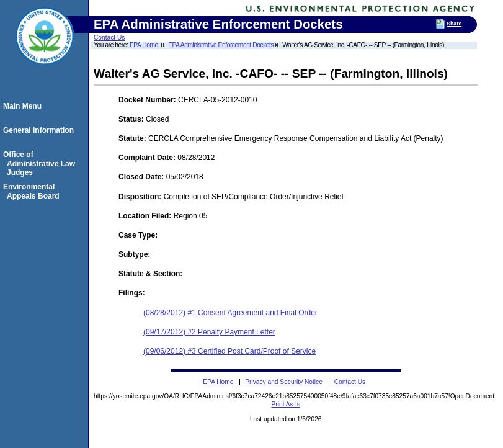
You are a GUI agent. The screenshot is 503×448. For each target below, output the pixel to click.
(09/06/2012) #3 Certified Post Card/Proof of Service (229, 351)
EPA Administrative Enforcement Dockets (221, 45)
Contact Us (109, 38)
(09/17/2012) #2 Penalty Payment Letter (209, 332)
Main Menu (24, 106)
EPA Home (144, 45)
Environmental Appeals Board (33, 191)
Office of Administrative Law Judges (41, 164)
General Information (40, 130)
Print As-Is (286, 404)
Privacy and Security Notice (284, 382)
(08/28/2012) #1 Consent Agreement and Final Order (230, 313)
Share (454, 24)
